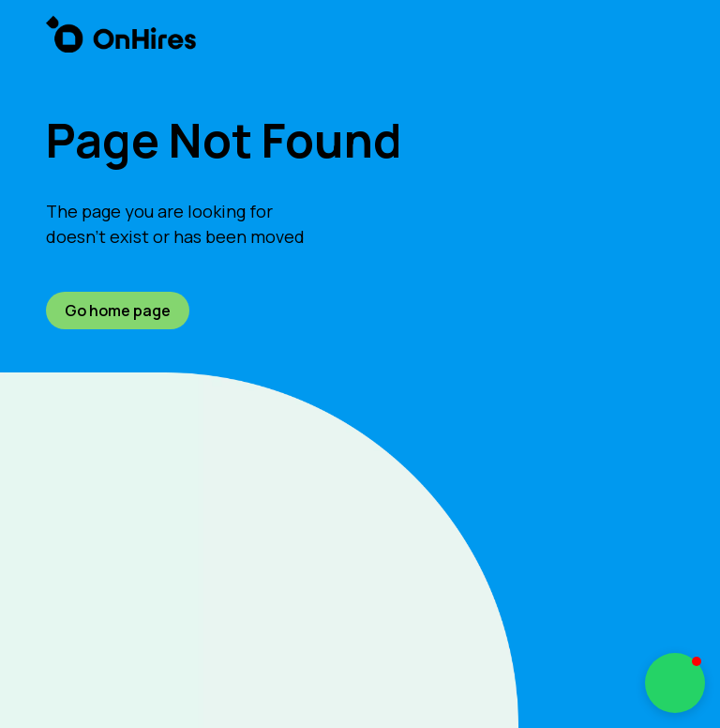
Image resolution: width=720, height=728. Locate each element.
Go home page (118, 311)
